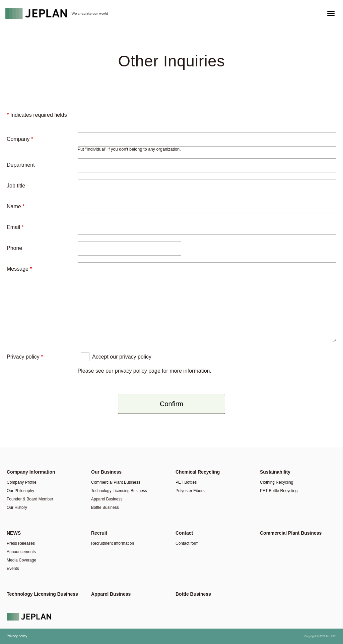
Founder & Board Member (30, 499)
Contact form (187, 543)
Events (13, 569)
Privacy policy (17, 636)
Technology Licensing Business (119, 491)
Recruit (99, 533)
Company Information (31, 472)
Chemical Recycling (198, 472)
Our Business (106, 472)
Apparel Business (107, 499)
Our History (17, 507)
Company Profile (22, 482)
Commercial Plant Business (116, 482)
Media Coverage (21, 560)
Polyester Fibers (190, 491)
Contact (184, 533)
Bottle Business (105, 507)
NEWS (14, 533)
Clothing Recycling (277, 482)
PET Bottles (186, 482)
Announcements (21, 552)
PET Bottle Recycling (279, 491)
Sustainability (275, 472)
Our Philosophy (20, 491)
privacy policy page (138, 371)
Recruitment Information (113, 543)
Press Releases (21, 543)
